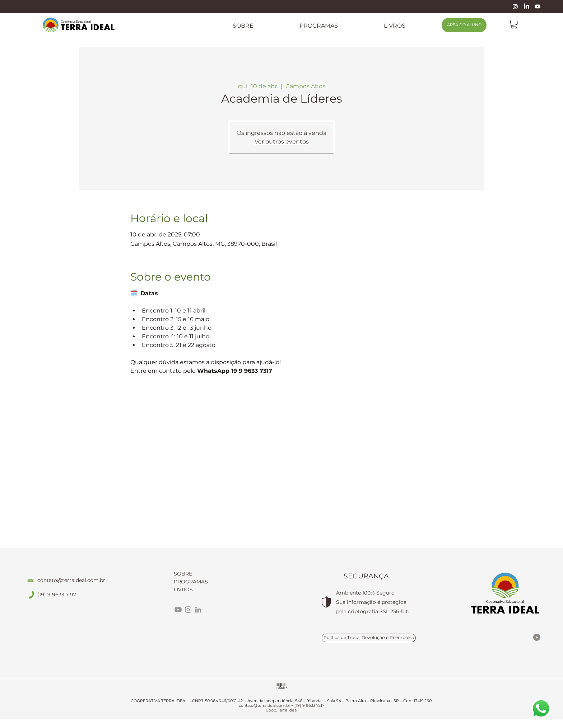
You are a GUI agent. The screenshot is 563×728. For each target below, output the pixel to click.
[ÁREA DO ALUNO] (464, 25)
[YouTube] (178, 610)
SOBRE (183, 574)
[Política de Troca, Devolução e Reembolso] (369, 638)
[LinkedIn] (526, 6)
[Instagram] (515, 6)
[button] (319, 26)
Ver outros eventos (282, 142)
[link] (514, 24)
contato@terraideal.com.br (71, 580)
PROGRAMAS (191, 582)
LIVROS (183, 590)
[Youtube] (538, 6)
